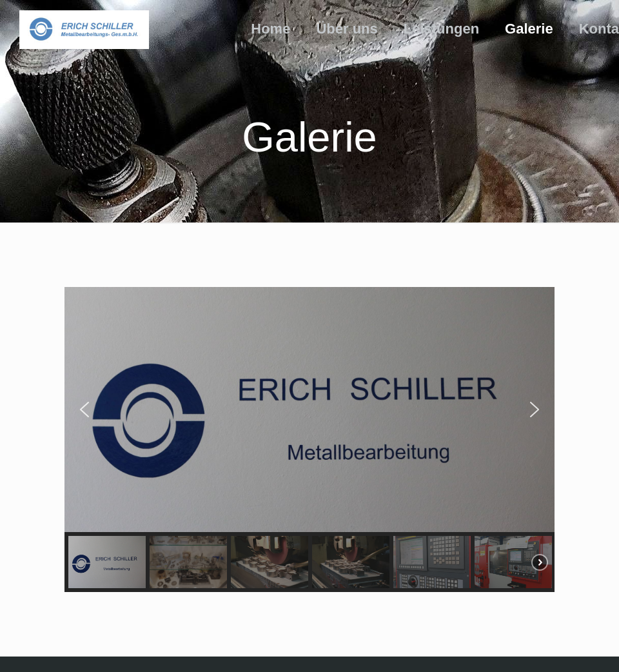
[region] (309, 440)
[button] (84, 410)
